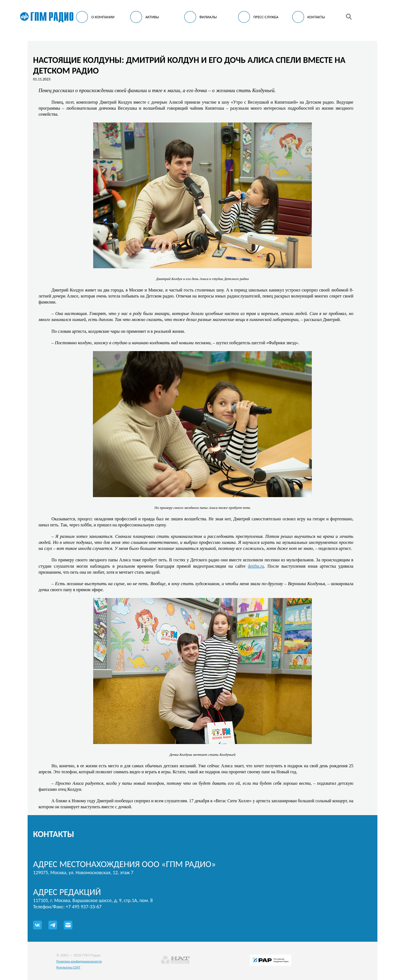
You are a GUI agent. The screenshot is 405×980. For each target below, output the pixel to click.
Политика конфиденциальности (79, 961)
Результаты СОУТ (68, 967)
